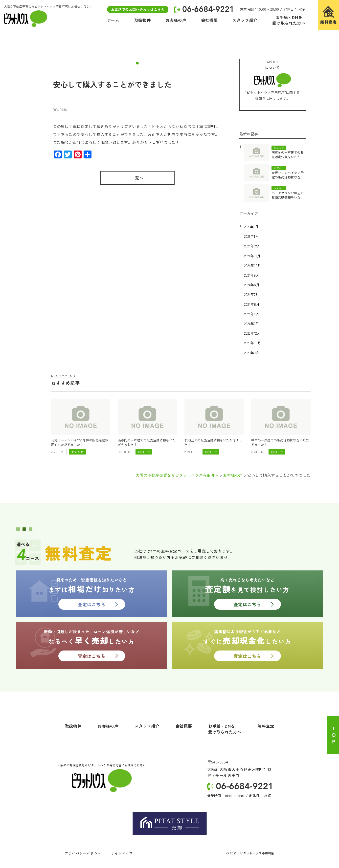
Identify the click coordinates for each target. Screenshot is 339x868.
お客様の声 (108, 726)
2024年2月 (251, 324)
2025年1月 (251, 236)
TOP (333, 735)
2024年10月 (253, 265)
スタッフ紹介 (147, 726)
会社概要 (184, 726)
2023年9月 (252, 353)
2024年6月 (252, 304)
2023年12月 (252, 333)
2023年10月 (253, 343)
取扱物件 (73, 726)
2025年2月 (251, 227)
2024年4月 (252, 314)
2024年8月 (252, 285)
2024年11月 (252, 256)
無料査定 (266, 726)
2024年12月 (252, 246)
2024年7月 (252, 294)
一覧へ (137, 178)
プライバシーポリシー (83, 853)
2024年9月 (252, 275)
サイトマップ (122, 853)
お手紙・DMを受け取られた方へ (225, 729)
